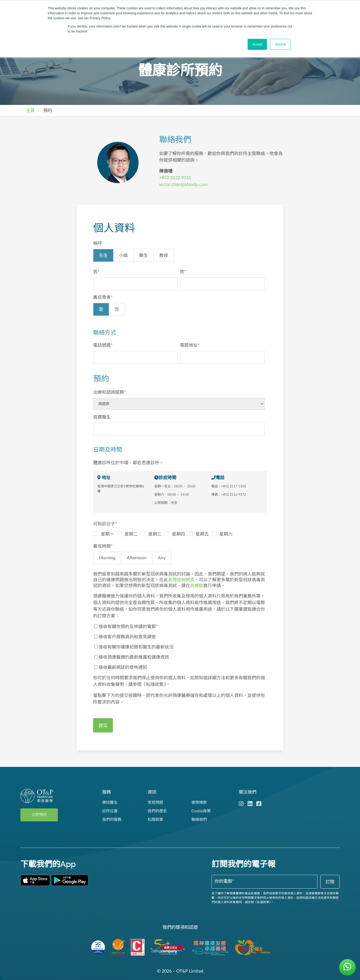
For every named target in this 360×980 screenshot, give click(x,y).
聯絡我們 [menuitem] (199, 820)
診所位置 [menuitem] (110, 811)
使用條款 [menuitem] (199, 803)
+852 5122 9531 (175, 178)
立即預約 (39, 815)
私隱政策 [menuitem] (155, 820)
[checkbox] (179, 257)
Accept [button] (257, 44)
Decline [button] (280, 44)
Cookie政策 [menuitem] (201, 811)
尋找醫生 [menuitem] (110, 803)
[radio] (103, 255)
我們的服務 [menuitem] (112, 820)
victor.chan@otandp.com (183, 184)
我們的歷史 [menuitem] (157, 811)
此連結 (197, 586)
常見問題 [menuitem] (155, 803)
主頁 (30, 111)
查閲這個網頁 (181, 580)
